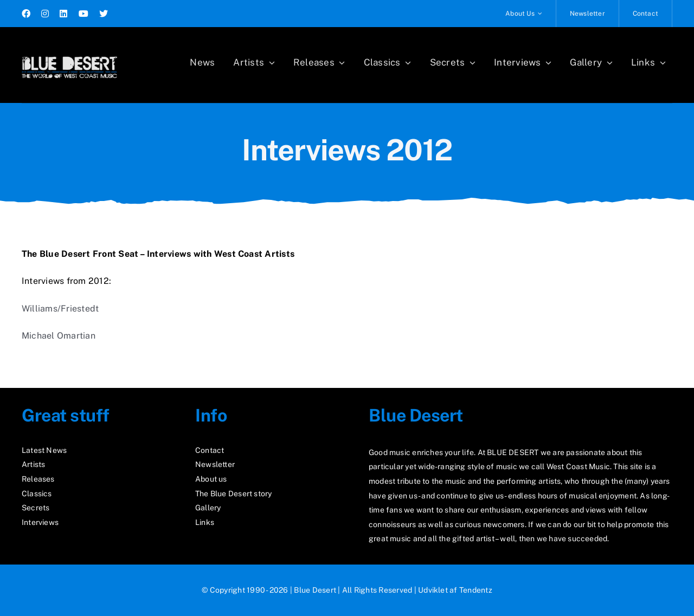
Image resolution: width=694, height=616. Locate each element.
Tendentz (476, 590)
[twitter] (104, 14)
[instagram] (45, 14)
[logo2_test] (69, 53)
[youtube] (83, 14)
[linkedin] (63, 14)
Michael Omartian (59, 336)
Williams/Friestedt (60, 309)
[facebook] (26, 14)
